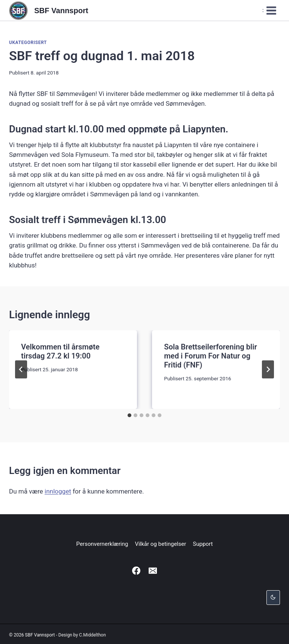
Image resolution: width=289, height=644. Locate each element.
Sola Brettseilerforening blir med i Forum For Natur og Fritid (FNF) (211, 356)
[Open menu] (270, 10)
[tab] (129, 415)
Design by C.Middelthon (82, 635)
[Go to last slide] (21, 369)
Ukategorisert (28, 43)
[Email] (153, 571)
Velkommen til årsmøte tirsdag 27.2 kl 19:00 (60, 351)
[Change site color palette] (273, 598)
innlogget (58, 491)
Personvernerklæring (102, 544)
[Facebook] (136, 571)
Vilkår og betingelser (160, 544)
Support (203, 544)
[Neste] (268, 369)
